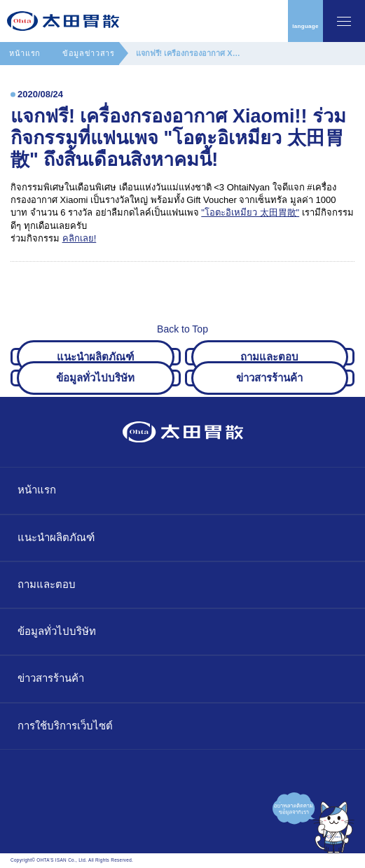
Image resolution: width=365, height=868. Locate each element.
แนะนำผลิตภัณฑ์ (56, 537)
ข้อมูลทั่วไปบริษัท (57, 631)
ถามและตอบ (47, 584)
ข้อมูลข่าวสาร (89, 53)
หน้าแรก (25, 53)
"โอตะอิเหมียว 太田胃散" (250, 212)
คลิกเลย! (80, 238)
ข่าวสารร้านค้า (51, 678)
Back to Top (182, 325)
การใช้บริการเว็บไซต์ (65, 726)
